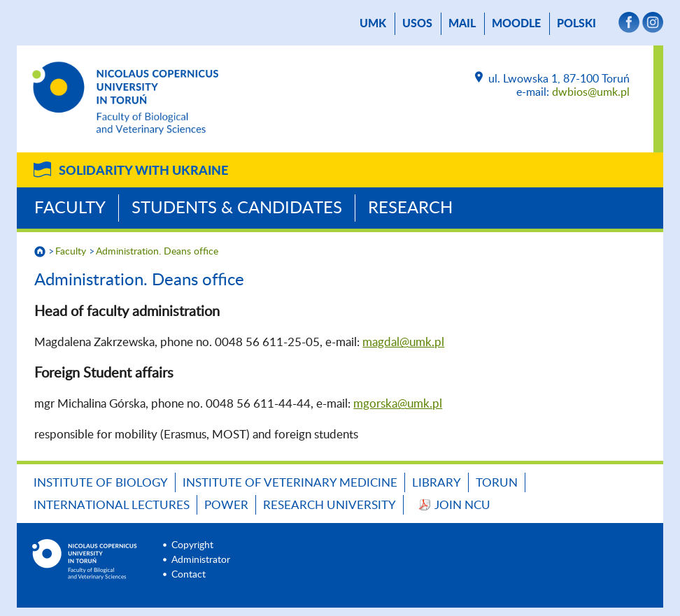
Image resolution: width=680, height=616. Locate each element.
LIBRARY (437, 483)
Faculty (70, 208)
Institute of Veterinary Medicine (290, 483)
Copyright (192, 545)
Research (410, 208)
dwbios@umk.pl (591, 92)
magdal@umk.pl (403, 342)
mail (462, 24)
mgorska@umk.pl (398, 404)
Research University (330, 505)
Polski (576, 24)
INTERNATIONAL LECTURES (112, 505)
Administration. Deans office (157, 252)
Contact (189, 575)
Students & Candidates (237, 208)
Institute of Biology (101, 483)
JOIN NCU (462, 505)
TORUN (497, 483)
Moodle (516, 24)
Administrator (201, 560)
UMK (373, 24)
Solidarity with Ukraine (143, 171)
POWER (226, 505)
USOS (417, 24)
